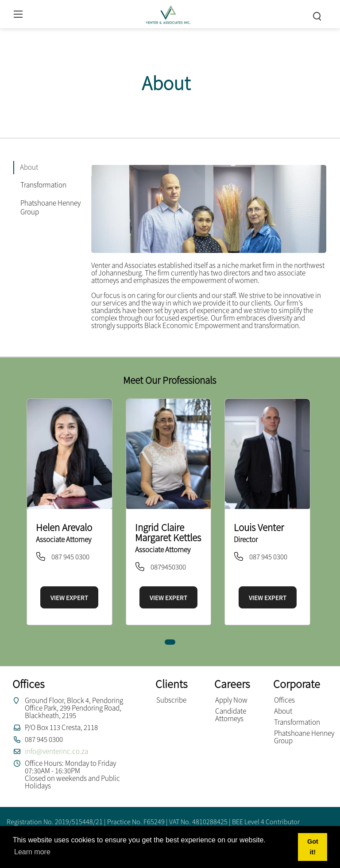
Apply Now (231, 700)
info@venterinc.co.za (56, 751)
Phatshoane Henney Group (304, 737)
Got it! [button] (313, 847)
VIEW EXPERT (69, 598)
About (283, 711)
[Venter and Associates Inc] (168, 13)
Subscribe (171, 700)
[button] (170, 642)
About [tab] (29, 167)
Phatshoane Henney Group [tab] (50, 207)
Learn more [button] (32, 852)
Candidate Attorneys (231, 715)
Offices (284, 700)
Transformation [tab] (43, 185)
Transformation (297, 722)
